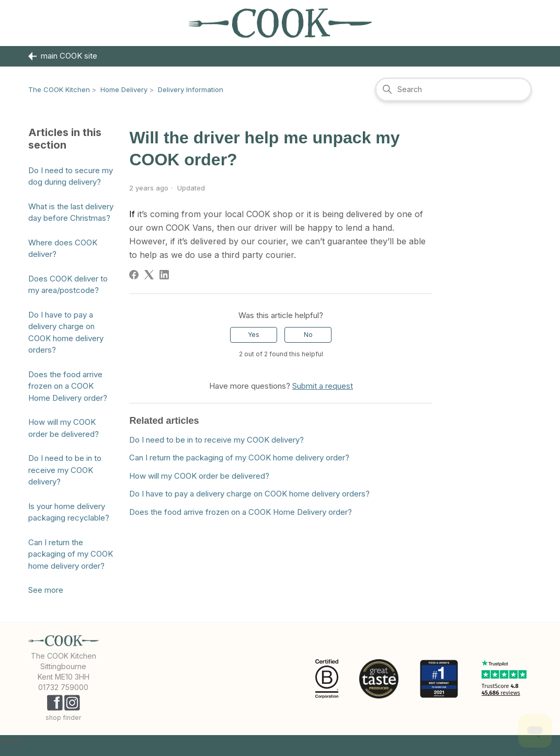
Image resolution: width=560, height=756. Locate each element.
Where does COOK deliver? (63, 249)
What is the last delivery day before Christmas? (71, 212)
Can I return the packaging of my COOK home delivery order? (71, 554)
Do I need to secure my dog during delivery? (71, 176)
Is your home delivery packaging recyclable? (69, 512)
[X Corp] (149, 275)
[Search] (453, 89)
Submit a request (323, 386)
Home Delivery (124, 89)
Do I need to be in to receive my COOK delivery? (65, 470)
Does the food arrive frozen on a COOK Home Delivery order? (68, 386)
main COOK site (63, 56)
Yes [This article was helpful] (254, 335)
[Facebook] (134, 275)
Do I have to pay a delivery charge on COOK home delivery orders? (66, 332)
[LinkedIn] (164, 275)
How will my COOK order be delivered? (64, 428)
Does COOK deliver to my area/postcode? (68, 285)
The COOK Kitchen (59, 89)
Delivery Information (191, 89)
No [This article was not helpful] (308, 335)
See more (46, 590)
